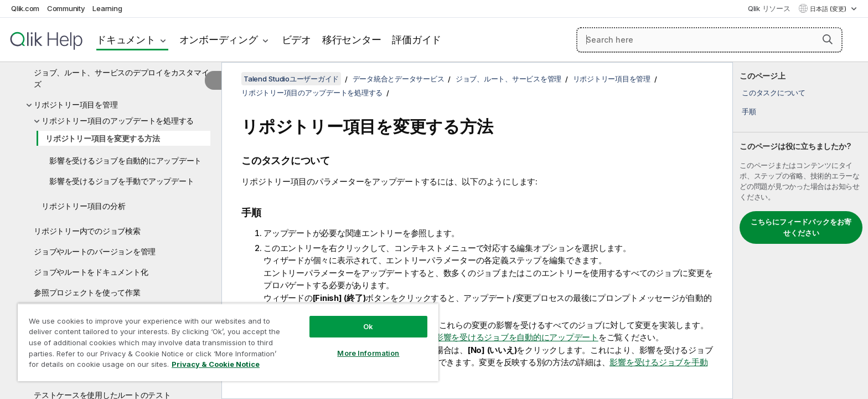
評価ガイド (417, 40)
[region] (228, 342)
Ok (368, 326)
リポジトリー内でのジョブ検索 (87, 231)
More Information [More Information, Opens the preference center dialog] (368, 353)
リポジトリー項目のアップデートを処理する (118, 121)
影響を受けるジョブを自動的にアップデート (125, 160)
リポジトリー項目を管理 (76, 104)
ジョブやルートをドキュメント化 (91, 272)
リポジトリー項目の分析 (83, 206)
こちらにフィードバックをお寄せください (801, 227)
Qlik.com (25, 8)
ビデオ (296, 40)
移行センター (352, 40)
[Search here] (710, 40)
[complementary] (800, 231)
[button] (828, 39)
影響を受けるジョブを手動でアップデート (122, 181)
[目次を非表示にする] (213, 80)
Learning (107, 8)
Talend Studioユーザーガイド (291, 79)
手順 (749, 111)
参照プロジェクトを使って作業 (87, 292)
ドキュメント (126, 40)
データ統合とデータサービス (399, 79)
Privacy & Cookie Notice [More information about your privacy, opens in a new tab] (216, 364)
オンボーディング (219, 40)
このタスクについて (774, 93)
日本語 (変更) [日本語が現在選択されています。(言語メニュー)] (829, 9)
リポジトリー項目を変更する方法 (102, 138)
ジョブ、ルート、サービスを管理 (508, 79)
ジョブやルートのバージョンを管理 (95, 251)
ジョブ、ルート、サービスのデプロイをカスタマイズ (121, 78)
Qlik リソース (769, 8)
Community (66, 8)
